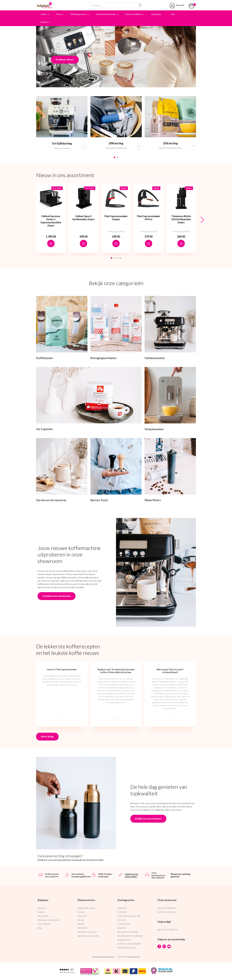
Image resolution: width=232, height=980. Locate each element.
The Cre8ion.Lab (133, 957)
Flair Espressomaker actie (129, 916)
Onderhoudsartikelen (106, 14)
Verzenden (82, 928)
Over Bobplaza (44, 924)
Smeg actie (122, 908)
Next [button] (202, 220)
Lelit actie (122, 920)
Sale (173, 14)
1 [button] (115, 157)
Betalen (81, 924)
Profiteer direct (65, 59)
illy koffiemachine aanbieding (130, 936)
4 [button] (120, 258)
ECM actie (122, 912)
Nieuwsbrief (43, 916)
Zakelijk (41, 912)
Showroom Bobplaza (167, 908)
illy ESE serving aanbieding (129, 944)
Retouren (82, 916)
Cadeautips (156, 14)
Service (81, 920)
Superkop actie (124, 940)
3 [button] (117, 258)
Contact (81, 912)
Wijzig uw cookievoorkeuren (103, 957)
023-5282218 (172, 930)
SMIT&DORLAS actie (127, 948)
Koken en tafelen (133, 14)
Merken (44, 22)
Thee (58, 14)
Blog (40, 928)
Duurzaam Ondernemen (49, 920)
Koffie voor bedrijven (167, 912)
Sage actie (122, 928)
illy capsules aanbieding (128, 932)
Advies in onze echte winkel (132, 875)
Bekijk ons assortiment (148, 819)
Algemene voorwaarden (88, 936)
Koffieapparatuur (78, 14)
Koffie (44, 14)
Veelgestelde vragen (86, 908)
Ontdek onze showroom (57, 596)
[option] (62, 126)
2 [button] (117, 157)
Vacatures (42, 908)
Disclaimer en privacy (87, 932)
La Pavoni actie (124, 924)
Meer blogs (47, 736)
